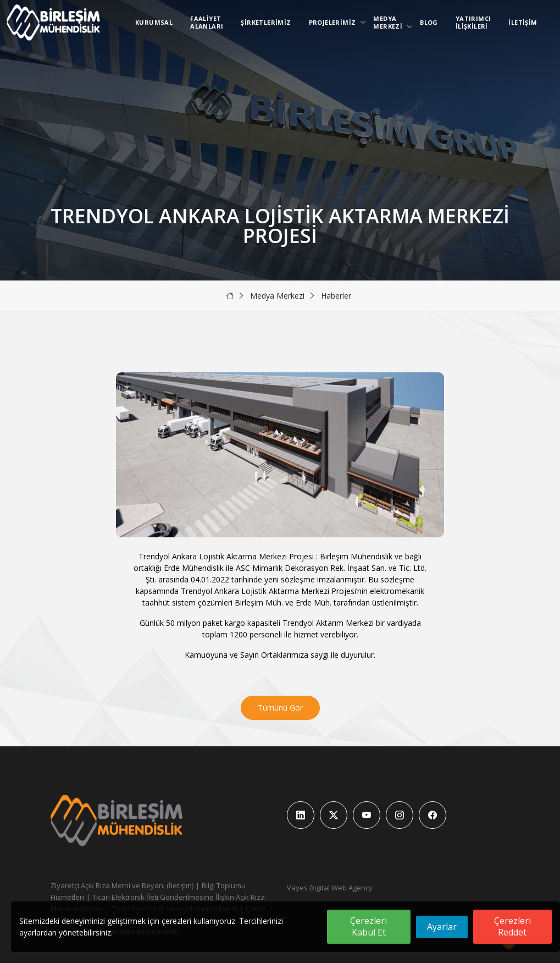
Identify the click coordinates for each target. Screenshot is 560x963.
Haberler (336, 296)
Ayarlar (442, 927)
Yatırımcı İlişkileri (473, 22)
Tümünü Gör (280, 708)
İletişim (523, 22)
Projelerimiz (335, 22)
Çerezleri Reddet (512, 926)
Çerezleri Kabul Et (368, 926)
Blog (429, 22)
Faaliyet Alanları (207, 22)
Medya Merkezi (390, 22)
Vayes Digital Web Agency (330, 888)
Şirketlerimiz (266, 22)
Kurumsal (154, 22)
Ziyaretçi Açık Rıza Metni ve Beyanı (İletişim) (122, 885)
